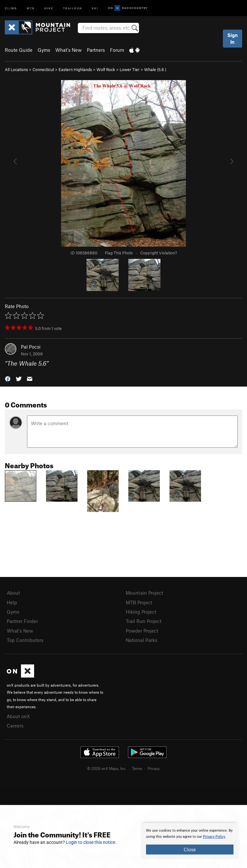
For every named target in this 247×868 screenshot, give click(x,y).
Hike (49, 8)
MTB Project (139, 602)
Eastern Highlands (75, 69)
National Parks (142, 640)
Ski (95, 8)
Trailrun (73, 8)
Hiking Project (141, 612)
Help (12, 602)
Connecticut (43, 69)
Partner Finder (22, 621)
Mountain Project (144, 593)
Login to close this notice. (91, 842)
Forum (117, 50)
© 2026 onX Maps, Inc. (107, 768)
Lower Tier (130, 69)
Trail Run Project (144, 621)
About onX (18, 716)
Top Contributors (25, 640)
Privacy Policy (214, 837)
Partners (96, 50)
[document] (190, 841)
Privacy (154, 768)
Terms (137, 768)
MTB (31, 8)
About (13, 593)
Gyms (44, 50)
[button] (8, 378)
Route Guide (19, 50)
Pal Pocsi (31, 347)
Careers (15, 726)
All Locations (16, 69)
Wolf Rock (106, 69)
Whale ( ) (155, 69)
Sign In (233, 38)
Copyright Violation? (159, 253)
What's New (69, 50)
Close (190, 849)
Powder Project (142, 631)
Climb (11, 8)
